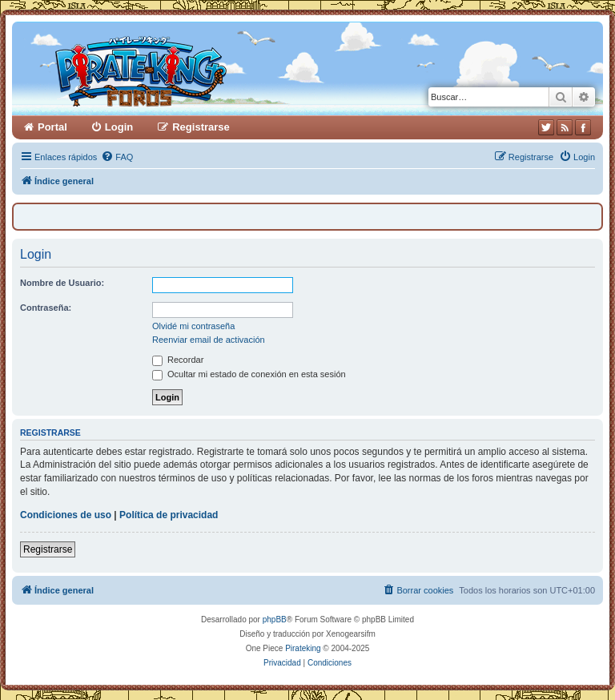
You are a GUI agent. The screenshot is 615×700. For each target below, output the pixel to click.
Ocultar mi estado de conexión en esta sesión (249, 374)
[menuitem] (117, 157)
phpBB (275, 620)
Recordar (178, 360)
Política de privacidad (169, 515)
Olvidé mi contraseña (193, 326)
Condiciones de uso (66, 515)
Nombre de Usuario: (62, 283)
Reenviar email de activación (209, 340)
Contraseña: (46, 308)
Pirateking (303, 648)
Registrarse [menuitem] (201, 127)
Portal (52, 127)
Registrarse (48, 549)
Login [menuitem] (119, 127)
